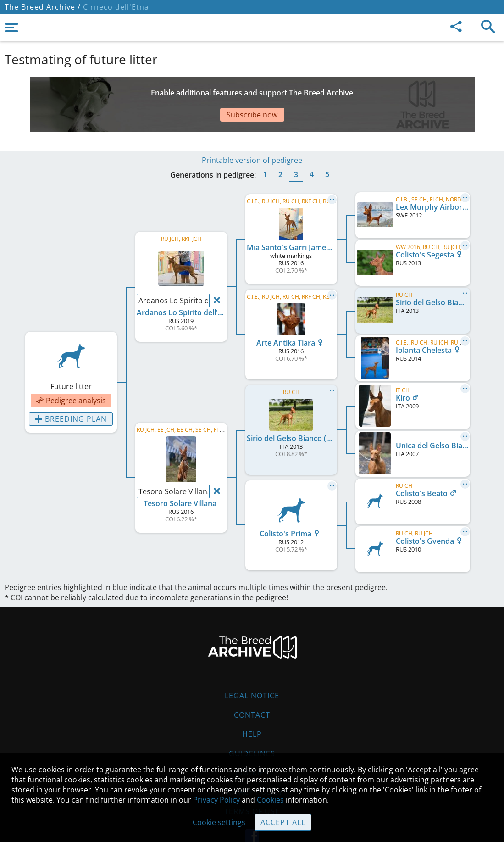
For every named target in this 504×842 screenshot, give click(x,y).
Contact (252, 687)
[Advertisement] (227, 93)
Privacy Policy (216, 800)
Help (252, 707)
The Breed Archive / (43, 7)
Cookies (252, 745)
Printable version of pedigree (252, 133)
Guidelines (252, 726)
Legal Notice (252, 668)
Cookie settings (219, 822)
